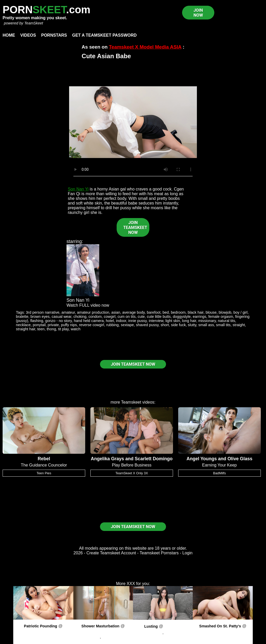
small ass (206, 325)
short (165, 325)
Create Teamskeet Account (111, 553)
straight (239, 325)
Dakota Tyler (151, 632)
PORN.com (46, 10)
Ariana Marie (43, 637)
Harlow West (88, 637)
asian (116, 312)
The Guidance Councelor (44, 465)
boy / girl (241, 312)
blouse (211, 312)
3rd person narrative (43, 312)
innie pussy (138, 321)
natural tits (227, 321)
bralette (22, 317)
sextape (127, 325)
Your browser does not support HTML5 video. (133, 122)
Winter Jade (223, 637)
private (53, 325)
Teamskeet (131, 402)
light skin (173, 321)
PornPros (43, 631)
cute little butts (159, 317)
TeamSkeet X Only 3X (132, 473)
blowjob (225, 312)
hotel (110, 321)
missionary (207, 321)
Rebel (44, 459)
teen (41, 329)
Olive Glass (240, 459)
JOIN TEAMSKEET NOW (135, 228)
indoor (121, 321)
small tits (223, 325)
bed (166, 312)
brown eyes (40, 317)
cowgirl (110, 317)
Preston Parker (116, 637)
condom (95, 317)
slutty (192, 325)
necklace (23, 325)
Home (9, 35)
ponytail (39, 325)
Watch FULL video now (88, 305)
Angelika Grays (107, 459)
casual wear (62, 317)
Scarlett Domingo (154, 459)
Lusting (151, 626)
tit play (64, 329)
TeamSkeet (34, 23)
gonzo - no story (58, 321)
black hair (196, 312)
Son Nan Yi (78, 189)
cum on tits (127, 317)
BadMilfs (219, 473)
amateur (68, 312)
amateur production (93, 312)
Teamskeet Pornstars (159, 553)
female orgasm (221, 317)
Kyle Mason (176, 632)
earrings (199, 317)
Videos (28, 35)
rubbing (112, 325)
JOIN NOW (198, 13)
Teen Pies (44, 473)
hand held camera (89, 321)
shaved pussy (147, 325)
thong (51, 329)
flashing (37, 321)
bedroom (178, 312)
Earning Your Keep (219, 465)
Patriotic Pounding (41, 626)
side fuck (178, 325)
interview (156, 321)
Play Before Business (132, 465)
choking (80, 317)
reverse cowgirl (92, 325)
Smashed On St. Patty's (220, 626)
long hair (189, 321)
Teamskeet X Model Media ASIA (145, 47)
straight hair (25, 329)
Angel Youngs (202, 459)
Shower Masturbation (100, 626)
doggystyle (182, 317)
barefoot (154, 312)
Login (187, 553)
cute (141, 317)
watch (76, 329)
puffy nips (69, 325)
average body (134, 312)
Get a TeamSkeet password (104, 35)
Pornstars (54, 35)
